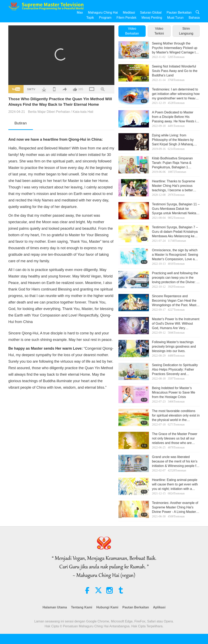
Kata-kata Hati (83, 112)
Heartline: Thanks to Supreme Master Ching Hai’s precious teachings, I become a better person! (173, 186)
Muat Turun (175, 18)
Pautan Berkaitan (179, 13)
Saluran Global (151, 13)
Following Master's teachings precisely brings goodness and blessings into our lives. (174, 347)
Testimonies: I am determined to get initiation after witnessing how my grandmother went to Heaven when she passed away (176, 94)
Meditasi (129, 13)
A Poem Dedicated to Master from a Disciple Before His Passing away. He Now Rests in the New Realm (175, 117)
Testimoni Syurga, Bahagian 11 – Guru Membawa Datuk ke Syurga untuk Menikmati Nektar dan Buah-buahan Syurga (176, 209)
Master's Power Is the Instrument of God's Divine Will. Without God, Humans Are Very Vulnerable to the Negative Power (176, 324)
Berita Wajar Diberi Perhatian (49, 112)
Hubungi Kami (107, 607)
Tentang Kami (82, 607)
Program (105, 18)
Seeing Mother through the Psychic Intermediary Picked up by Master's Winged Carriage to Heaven (175, 48)
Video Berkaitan (132, 31)
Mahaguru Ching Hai (103, 13)
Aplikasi (159, 607)
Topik (90, 18)
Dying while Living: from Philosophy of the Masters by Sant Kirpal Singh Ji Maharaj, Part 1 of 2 (173, 140)
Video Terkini (159, 31)
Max (80, 13)
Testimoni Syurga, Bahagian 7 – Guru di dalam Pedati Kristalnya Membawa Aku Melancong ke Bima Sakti (175, 232)
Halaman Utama (55, 607)
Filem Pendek (127, 18)
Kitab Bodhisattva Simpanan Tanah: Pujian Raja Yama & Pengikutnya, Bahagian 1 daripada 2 (172, 163)
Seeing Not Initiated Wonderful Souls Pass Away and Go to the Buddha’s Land (175, 71)
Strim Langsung (186, 31)
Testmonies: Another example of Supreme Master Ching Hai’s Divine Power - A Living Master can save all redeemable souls (175, 508)
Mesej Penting (152, 18)
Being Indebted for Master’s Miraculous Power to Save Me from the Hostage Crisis (174, 393)
